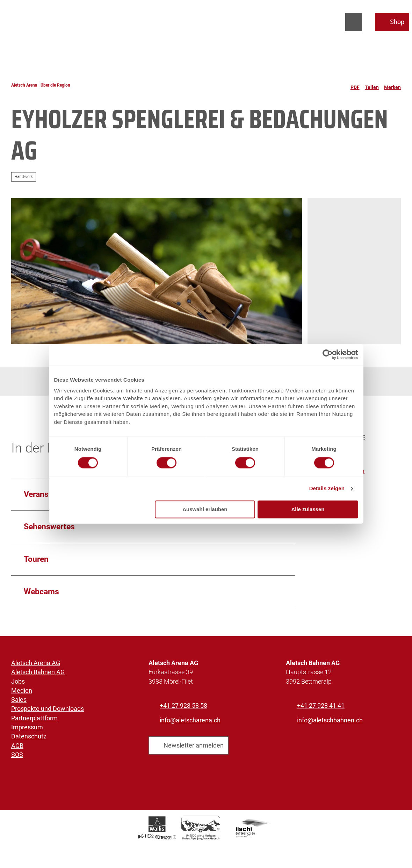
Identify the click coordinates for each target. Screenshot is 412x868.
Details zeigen (327, 488)
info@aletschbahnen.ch (330, 721)
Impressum (27, 727)
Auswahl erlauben (205, 510)
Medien (22, 690)
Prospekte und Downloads (48, 709)
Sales (19, 700)
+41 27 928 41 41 (321, 706)
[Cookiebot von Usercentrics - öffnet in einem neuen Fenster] (328, 354)
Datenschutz (29, 736)
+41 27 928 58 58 (183, 706)
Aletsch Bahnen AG (38, 672)
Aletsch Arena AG (36, 663)
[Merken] (392, 85)
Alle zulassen (308, 510)
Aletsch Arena (24, 85)
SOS (17, 755)
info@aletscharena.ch (190, 721)
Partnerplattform (34, 718)
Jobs (18, 681)
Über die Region (55, 85)
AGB (17, 745)
